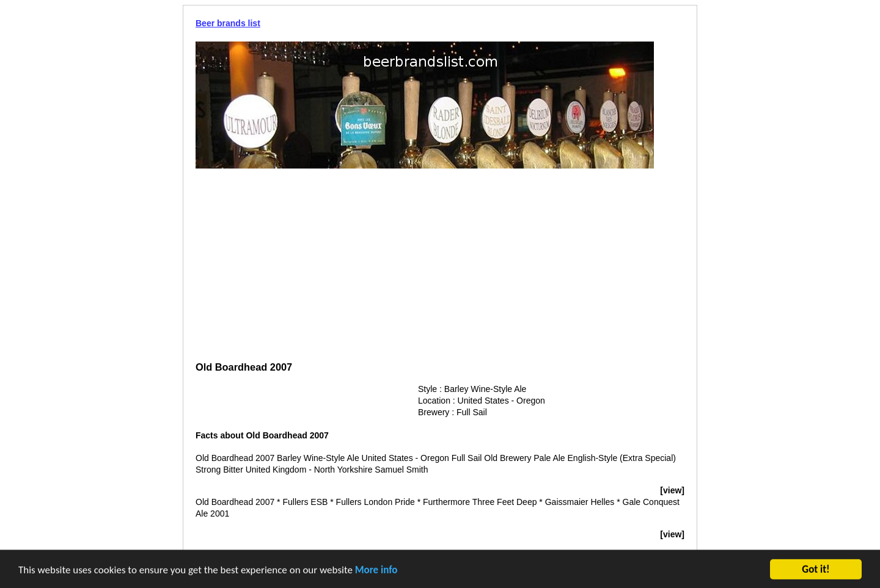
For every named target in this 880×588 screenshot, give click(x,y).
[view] (672, 490)
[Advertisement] (440, 266)
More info (376, 571)
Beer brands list (228, 23)
